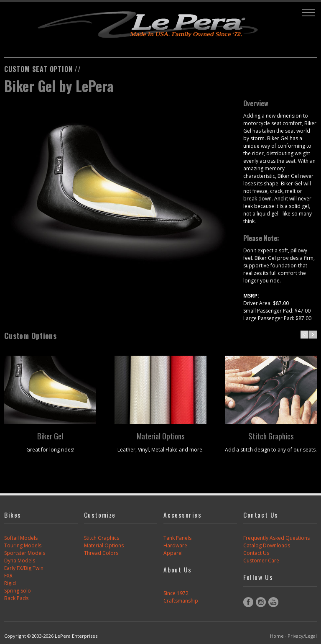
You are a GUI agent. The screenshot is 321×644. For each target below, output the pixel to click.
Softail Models (21, 538)
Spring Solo (18, 591)
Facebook (248, 602)
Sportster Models (25, 553)
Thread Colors (101, 553)
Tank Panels (177, 538)
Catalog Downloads (267, 545)
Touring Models (23, 545)
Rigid (10, 583)
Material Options (161, 436)
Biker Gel (50, 436)
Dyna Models (20, 561)
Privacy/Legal (302, 636)
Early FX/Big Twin (24, 568)
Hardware (175, 545)
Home (277, 636)
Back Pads (16, 598)
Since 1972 (176, 593)
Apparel (173, 553)
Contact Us (256, 553)
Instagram (261, 602)
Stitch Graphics (271, 436)
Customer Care (261, 561)
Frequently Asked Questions (276, 538)
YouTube (273, 602)
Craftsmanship (181, 601)
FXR (8, 576)
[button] (308, 13)
